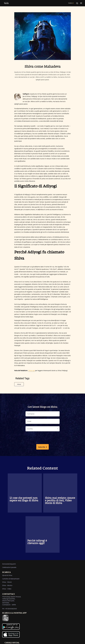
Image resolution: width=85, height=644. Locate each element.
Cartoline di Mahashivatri (11, 579)
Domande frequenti (9, 564)
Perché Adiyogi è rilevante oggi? (37, 542)
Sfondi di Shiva (7, 575)
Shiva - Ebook (7, 582)
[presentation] (43, 438)
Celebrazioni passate (9, 567)
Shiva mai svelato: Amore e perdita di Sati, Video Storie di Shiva (60, 501)
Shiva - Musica (7, 585)
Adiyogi (19, 384)
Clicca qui (31, 370)
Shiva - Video (7, 589)
